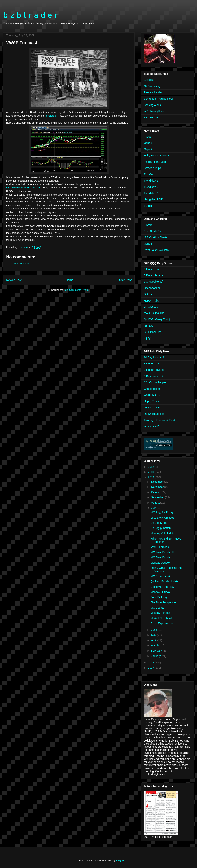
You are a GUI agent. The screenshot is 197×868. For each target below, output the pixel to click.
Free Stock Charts (155, 231)
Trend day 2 (151, 187)
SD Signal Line (153, 332)
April (154, 640)
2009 (151, 477)
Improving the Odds (155, 162)
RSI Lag (149, 326)
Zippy (147, 338)
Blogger (120, 860)
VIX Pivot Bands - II (162, 552)
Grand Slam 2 (152, 395)
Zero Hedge (151, 117)
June (154, 630)
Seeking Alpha (152, 105)
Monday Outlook (160, 563)
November (158, 487)
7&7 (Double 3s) (153, 282)
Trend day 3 (151, 193)
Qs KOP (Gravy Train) (157, 319)
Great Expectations (162, 623)
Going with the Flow (162, 587)
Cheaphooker (152, 288)
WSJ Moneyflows (154, 111)
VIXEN (148, 206)
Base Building (159, 597)
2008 (151, 663)
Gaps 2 (148, 149)
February (157, 651)
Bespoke (149, 80)
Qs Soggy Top (159, 523)
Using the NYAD (153, 199)
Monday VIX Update (162, 533)
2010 (151, 472)
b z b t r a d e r (30, 15)
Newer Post (14, 280)
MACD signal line (154, 313)
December (158, 482)
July (154, 508)
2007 (151, 668)
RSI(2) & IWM (152, 408)
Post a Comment (20, 264)
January (156, 656)
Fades (148, 137)
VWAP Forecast (160, 547)
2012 (151, 467)
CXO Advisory (152, 86)
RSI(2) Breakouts (154, 414)
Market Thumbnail (161, 618)
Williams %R (151, 426)
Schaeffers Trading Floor (158, 99)
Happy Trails (151, 301)
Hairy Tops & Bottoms (157, 156)
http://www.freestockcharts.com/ (24, 188)
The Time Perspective (163, 602)
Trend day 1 (151, 181)
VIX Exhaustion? (160, 576)
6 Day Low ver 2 (153, 376)
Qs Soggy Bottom (161, 528)
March (155, 645)
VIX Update (157, 608)
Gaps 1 (148, 143)
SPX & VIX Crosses (162, 518)
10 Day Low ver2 (154, 357)
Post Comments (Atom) (76, 290)
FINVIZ (148, 225)
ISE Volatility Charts (156, 237)
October (156, 492)
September (158, 497)
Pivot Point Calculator (157, 250)
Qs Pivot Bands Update (164, 581)
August (156, 503)
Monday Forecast (161, 613)
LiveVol (148, 244)
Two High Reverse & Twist (159, 420)
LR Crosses (151, 307)
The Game (150, 174)
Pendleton (50, 116)
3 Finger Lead (152, 269)
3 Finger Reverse (154, 275)
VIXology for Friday (162, 512)
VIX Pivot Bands (160, 557)
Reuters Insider (153, 92)
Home (70, 280)
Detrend (149, 294)
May (154, 635)
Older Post (125, 280)
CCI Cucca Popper (155, 382)
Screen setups (152, 168)
